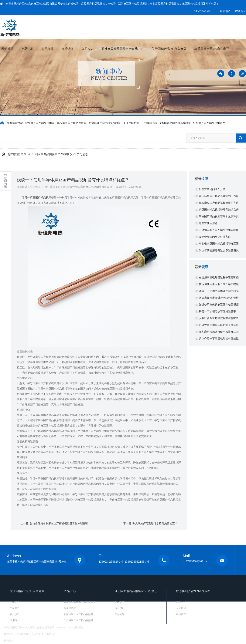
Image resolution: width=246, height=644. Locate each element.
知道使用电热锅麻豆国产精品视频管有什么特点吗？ (219, 306)
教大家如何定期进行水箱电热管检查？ (155, 523)
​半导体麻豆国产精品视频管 (38, 198)
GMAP (52, 634)
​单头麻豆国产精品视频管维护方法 (219, 203)
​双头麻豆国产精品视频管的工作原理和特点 (219, 197)
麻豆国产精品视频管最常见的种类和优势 (219, 217)
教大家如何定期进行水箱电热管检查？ (219, 299)
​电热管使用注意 (208, 223)
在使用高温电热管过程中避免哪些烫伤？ (219, 278)
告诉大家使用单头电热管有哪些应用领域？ (219, 326)
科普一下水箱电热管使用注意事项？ (217, 312)
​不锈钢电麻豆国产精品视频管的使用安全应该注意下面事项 (219, 231)
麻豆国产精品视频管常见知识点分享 (219, 211)
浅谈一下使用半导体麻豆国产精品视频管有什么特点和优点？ (219, 292)
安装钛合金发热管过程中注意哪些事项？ (219, 319)
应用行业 (47, 49)
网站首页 (7, 49)
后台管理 (38, 634)
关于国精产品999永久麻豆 (169, 49)
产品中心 (27, 49)
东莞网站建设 (24, 634)
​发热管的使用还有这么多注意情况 (219, 250)
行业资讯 (120, 608)
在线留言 (241, 11)
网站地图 (225, 11)
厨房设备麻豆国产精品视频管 (80, 602)
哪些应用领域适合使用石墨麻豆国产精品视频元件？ (219, 333)
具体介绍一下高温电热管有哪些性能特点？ (219, 340)
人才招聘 (181, 608)
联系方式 (181, 602)
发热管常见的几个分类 (212, 189)
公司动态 (82, 154)
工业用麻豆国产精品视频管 (78, 620)
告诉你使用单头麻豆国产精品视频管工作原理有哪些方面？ (219, 285)
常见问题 (120, 614)
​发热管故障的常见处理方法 (215, 237)
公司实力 (87, 49)
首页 (23, 154)
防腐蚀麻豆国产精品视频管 (78, 614)
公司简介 (15, 602)
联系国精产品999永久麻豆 (212, 49)
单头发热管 (70, 608)
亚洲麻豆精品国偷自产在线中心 (123, 49)
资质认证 (67, 49)
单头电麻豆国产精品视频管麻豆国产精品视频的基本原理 (219, 245)
